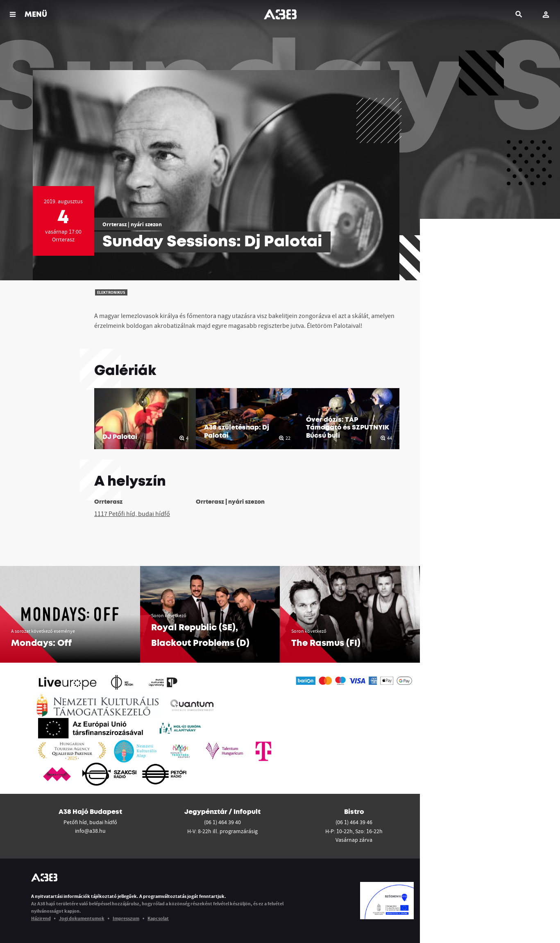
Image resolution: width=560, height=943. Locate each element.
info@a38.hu (90, 831)
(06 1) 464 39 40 (222, 822)
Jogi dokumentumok (82, 918)
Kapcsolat (158, 918)
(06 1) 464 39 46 (354, 822)
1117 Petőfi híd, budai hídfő (132, 514)
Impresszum (126, 918)
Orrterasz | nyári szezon (132, 224)
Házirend (41, 918)
